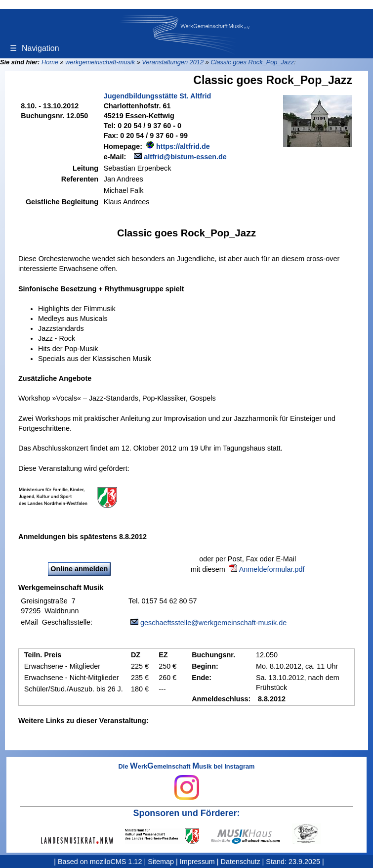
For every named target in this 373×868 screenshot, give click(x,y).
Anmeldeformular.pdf (272, 569)
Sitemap (161, 862)
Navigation (35, 48)
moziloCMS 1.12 (116, 862)
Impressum (197, 862)
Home (50, 62)
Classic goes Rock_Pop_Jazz (252, 62)
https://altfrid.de (183, 146)
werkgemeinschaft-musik (100, 62)
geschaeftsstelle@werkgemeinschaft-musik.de (213, 623)
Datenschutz (241, 862)
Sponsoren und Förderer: (187, 813)
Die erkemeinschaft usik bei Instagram (187, 781)
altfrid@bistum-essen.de (185, 157)
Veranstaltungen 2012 (173, 62)
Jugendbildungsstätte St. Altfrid (158, 96)
